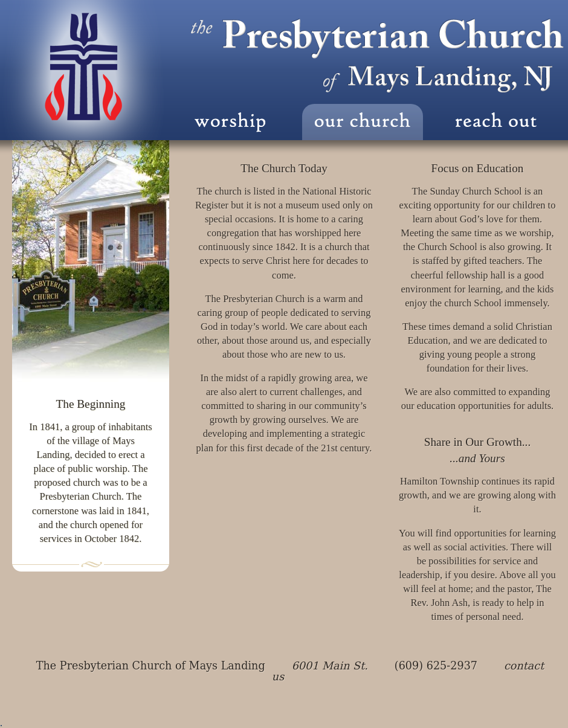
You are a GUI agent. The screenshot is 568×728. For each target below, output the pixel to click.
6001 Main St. (330, 666)
